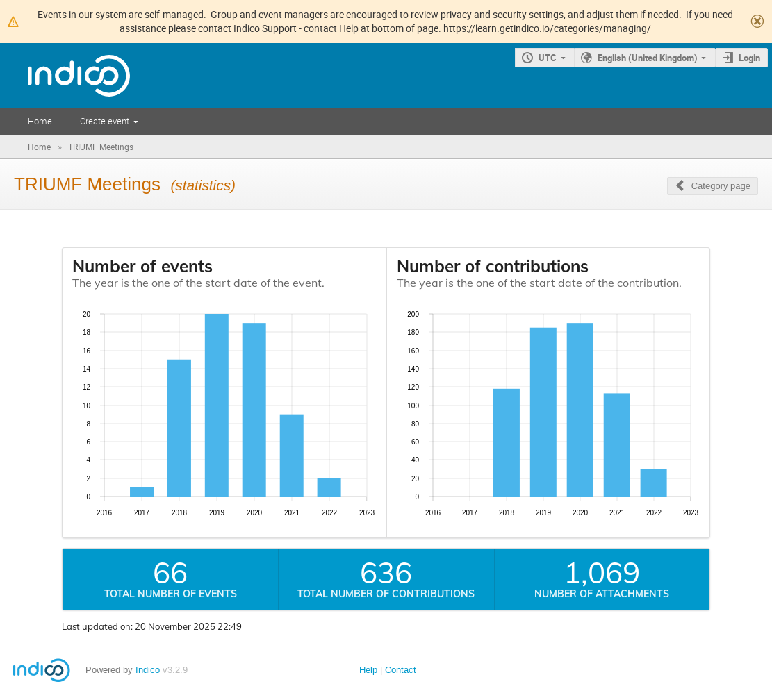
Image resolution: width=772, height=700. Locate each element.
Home (40, 121)
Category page (721, 186)
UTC (548, 58)
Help (368, 670)
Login (749, 58)
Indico (148, 670)
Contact (401, 670)
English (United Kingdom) (648, 58)
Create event (105, 121)
